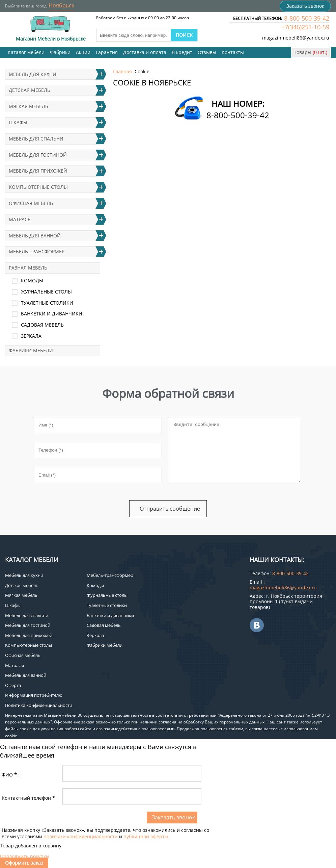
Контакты (233, 52)
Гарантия (107, 52)
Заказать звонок (305, 6)
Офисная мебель (31, 203)
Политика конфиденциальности (39, 705)
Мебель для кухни (33, 74)
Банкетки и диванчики (52, 314)
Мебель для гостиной (38, 155)
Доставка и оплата (145, 52)
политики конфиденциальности (81, 836)
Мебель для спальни (36, 139)
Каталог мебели (26, 52)
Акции (83, 52)
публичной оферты (146, 836)
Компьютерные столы (38, 187)
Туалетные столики (47, 303)
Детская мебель (30, 90)
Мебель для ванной (35, 236)
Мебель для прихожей (38, 171)
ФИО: (11, 775)
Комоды (32, 280)
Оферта (13, 685)
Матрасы (20, 219)
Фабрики (60, 52)
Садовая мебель (42, 325)
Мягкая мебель (29, 106)
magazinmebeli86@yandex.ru (296, 38)
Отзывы (207, 52)
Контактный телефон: (30, 798)
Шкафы (18, 122)
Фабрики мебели (31, 350)
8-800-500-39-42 (307, 18)
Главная (122, 71)
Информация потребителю (34, 695)
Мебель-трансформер (37, 251)
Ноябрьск (61, 5)
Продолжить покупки (24, 856)
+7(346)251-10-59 (305, 27)
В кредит (182, 52)
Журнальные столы (46, 292)
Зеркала (31, 336)
